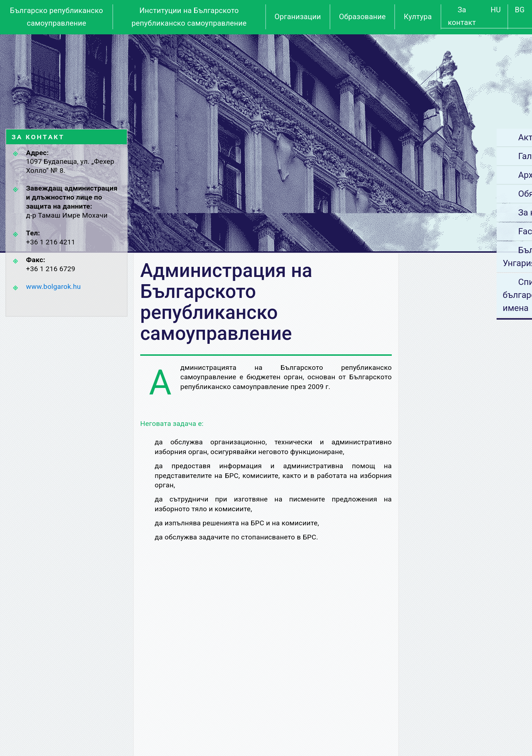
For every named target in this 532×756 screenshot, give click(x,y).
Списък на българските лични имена (464, 295)
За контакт (462, 16)
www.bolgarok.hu (53, 287)
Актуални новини (475, 137)
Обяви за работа (473, 194)
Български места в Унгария (472, 257)
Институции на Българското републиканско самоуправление (189, 17)
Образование (362, 17)
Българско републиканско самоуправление (57, 17)
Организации (298, 17)
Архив (452, 175)
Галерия (456, 156)
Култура (418, 17)
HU (496, 10)
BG (520, 10)
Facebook (459, 231)
